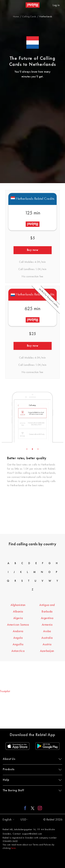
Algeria (18, 618)
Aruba (47, 631)
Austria (47, 644)
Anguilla (18, 644)
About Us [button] (32, 759)
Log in (56, 5)
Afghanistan (18, 605)
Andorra (18, 631)
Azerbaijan (47, 651)
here (13, 848)
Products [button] (32, 769)
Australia (47, 638)
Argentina (47, 618)
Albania (18, 612)
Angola (18, 638)
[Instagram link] (39, 808)
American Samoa (18, 625)
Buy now (33, 250)
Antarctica (18, 651)
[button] (8, 820)
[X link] (33, 808)
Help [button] (32, 780)
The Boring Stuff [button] (32, 790)
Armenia (47, 625)
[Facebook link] (26, 808)
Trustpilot (5, 691)
